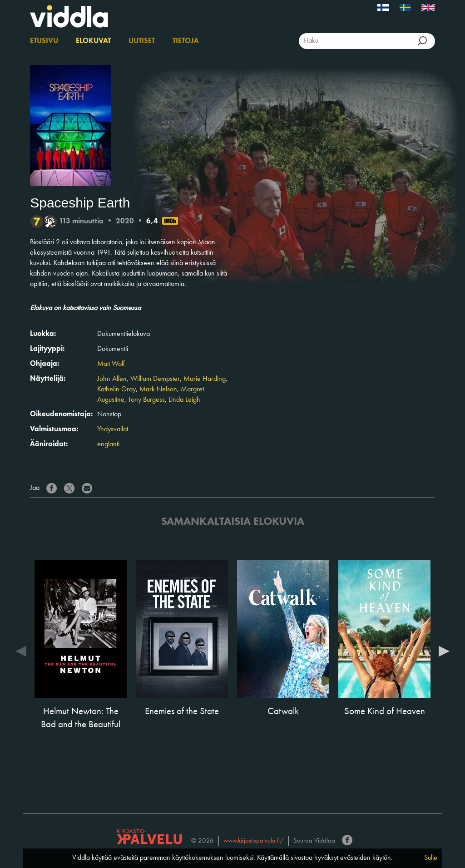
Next (444, 651)
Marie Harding (205, 379)
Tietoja (186, 41)
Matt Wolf (111, 364)
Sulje (431, 858)
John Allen (112, 379)
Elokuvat (93, 41)
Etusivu (44, 41)
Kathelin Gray (116, 390)
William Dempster (155, 379)
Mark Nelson (158, 390)
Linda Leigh (184, 400)
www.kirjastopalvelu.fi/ (254, 841)
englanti (108, 444)
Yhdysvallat (113, 429)
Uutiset (142, 41)
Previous (21, 651)
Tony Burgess (146, 400)
